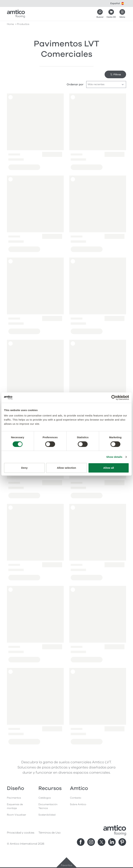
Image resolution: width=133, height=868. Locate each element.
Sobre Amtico (78, 804)
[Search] (100, 14)
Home (10, 24)
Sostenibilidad (47, 815)
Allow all (109, 468)
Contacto (76, 798)
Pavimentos (14, 798)
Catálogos (45, 798)
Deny (24, 468)
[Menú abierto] (122, 14)
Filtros (115, 75)
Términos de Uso (50, 833)
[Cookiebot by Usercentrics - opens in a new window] (114, 398)
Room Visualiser (17, 815)
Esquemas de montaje (15, 806)
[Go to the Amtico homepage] (16, 14)
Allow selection (67, 468)
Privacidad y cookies (21, 833)
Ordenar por (75, 84)
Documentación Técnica (48, 806)
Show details (114, 457)
